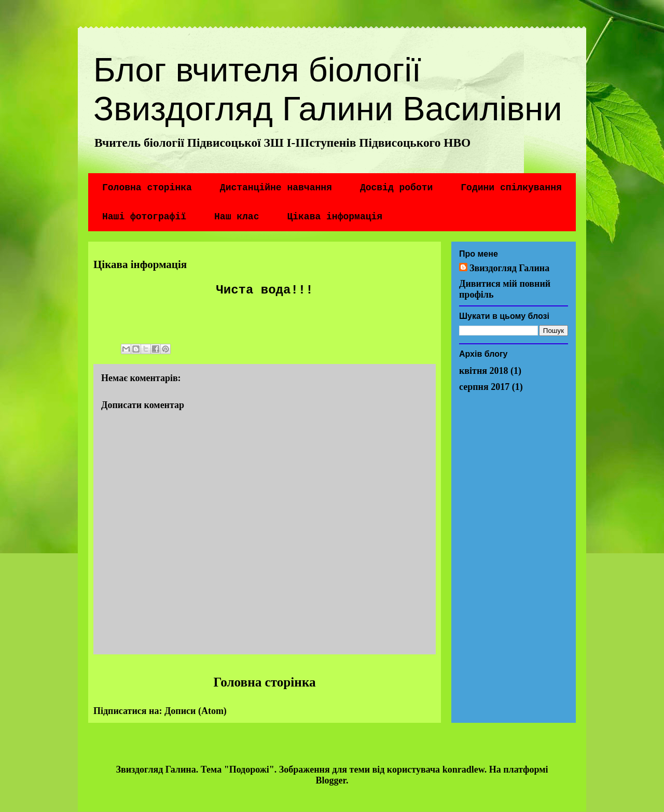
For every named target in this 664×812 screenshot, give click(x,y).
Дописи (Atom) (196, 711)
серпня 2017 (484, 387)
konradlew (464, 769)
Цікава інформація (335, 217)
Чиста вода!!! (264, 290)
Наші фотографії (144, 217)
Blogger (331, 780)
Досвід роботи (396, 188)
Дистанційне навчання (276, 188)
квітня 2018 (484, 371)
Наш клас (237, 217)
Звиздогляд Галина (509, 268)
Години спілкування (511, 188)
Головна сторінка (147, 188)
